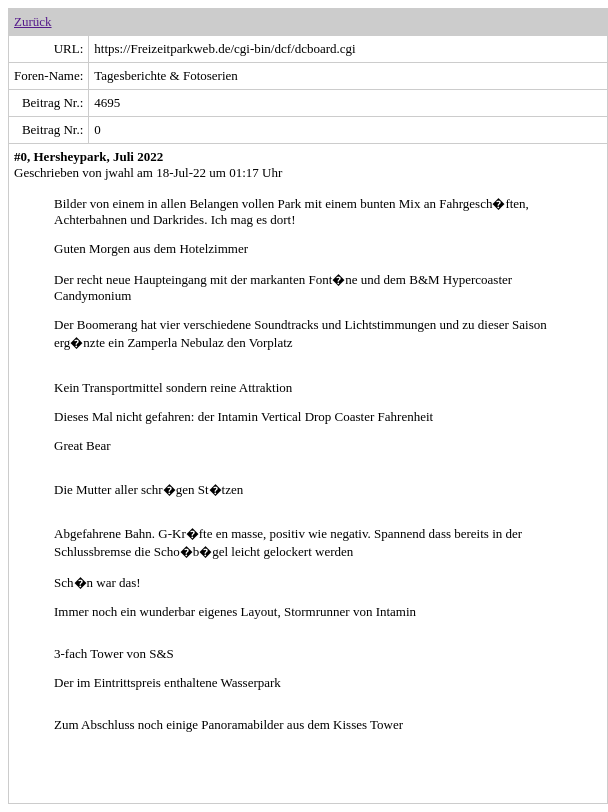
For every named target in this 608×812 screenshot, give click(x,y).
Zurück (33, 21)
